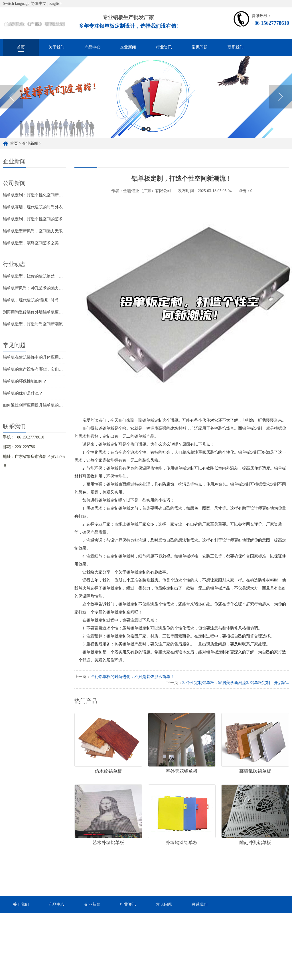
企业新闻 (128, 47)
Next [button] (280, 104)
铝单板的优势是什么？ (23, 393)
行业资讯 (164, 47)
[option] (146, 104)
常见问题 (200, 47)
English (55, 4)
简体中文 (38, 4)
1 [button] (144, 136)
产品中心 (92, 47)
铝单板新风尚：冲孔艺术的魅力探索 (35, 288)
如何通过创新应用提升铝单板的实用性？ (39, 405)
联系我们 (236, 47)
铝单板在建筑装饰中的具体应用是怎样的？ (41, 357)
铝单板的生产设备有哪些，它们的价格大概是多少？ (49, 369)
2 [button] (148, 136)
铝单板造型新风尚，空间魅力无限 (33, 231)
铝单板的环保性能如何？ (25, 381)
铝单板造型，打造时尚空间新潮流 (33, 324)
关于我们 (56, 47)
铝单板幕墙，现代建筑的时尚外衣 (33, 207)
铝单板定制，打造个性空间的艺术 (33, 219)
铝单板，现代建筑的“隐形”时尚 (31, 300)
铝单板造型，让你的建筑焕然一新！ (35, 276)
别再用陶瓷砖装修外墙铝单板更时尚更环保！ (43, 312)
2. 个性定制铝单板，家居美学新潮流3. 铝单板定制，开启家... (236, 683)
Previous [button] (12, 104)
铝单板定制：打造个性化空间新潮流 (35, 195)
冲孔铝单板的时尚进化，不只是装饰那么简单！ (132, 677)
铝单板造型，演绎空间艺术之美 (31, 243)
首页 (21, 47)
